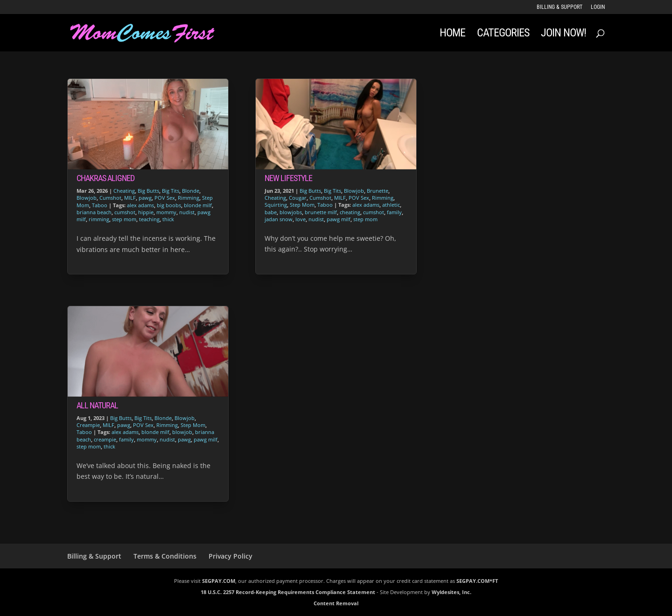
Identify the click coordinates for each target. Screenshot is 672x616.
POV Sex (165, 198)
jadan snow (279, 219)
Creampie (88, 425)
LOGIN (598, 7)
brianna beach (94, 212)
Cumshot (110, 198)
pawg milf (206, 439)
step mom (124, 219)
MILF (130, 198)
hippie (146, 212)
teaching (149, 219)
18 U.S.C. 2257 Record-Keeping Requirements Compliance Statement (288, 592)
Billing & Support (560, 7)
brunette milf (321, 212)
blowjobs (291, 212)
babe (271, 212)
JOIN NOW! (563, 34)
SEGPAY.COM (219, 581)
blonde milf (198, 205)
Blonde (191, 191)
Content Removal (336, 603)
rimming (99, 219)
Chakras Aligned (105, 178)
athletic (391, 205)
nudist (187, 212)
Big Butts (148, 191)
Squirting (276, 205)
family (126, 439)
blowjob (182, 432)
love (301, 219)
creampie (105, 439)
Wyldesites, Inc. (451, 592)
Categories (503, 34)
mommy (166, 212)
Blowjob (87, 198)
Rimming (189, 198)
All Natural (97, 405)
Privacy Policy (231, 556)
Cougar (298, 198)
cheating (350, 212)
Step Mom (193, 425)
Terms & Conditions (165, 556)
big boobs (169, 205)
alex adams (140, 205)
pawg (145, 198)
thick (168, 219)
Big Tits (171, 191)
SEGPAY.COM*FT (477, 581)
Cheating (124, 191)
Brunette (378, 191)
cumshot (125, 212)
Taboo (100, 205)
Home (452, 34)
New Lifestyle (288, 178)
